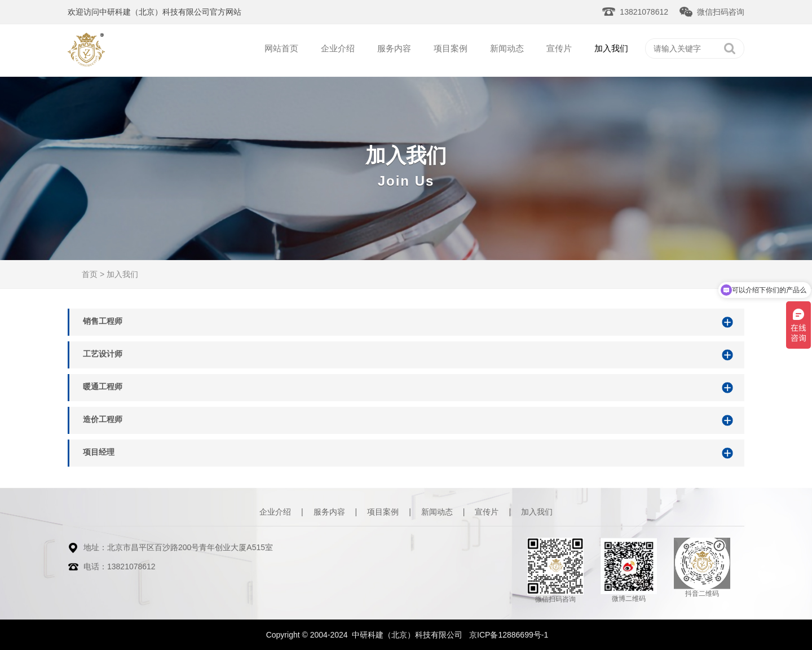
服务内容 (394, 48)
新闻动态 (507, 48)
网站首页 (281, 48)
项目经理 (99, 452)
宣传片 (559, 48)
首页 (90, 274)
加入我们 (611, 48)
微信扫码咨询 (721, 12)
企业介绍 (338, 48)
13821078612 (644, 12)
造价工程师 (103, 419)
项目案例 (451, 48)
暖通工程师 (103, 387)
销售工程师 (103, 321)
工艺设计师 (103, 354)
